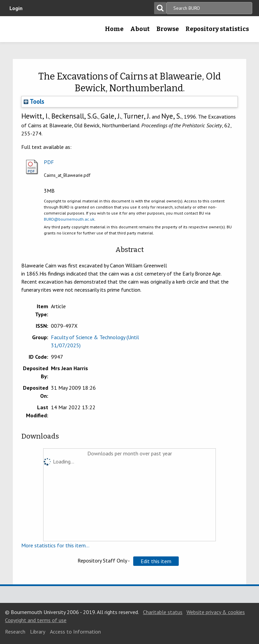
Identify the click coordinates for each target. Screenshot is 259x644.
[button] (156, 561)
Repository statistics (217, 29)
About (140, 29)
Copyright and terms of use (36, 620)
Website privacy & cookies (216, 612)
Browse (168, 29)
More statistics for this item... (55, 545)
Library (38, 632)
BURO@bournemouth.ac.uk (69, 219)
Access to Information (75, 632)
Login (16, 8)
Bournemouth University (16, 31)
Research (15, 632)
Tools (34, 101)
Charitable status (163, 612)
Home (114, 29)
